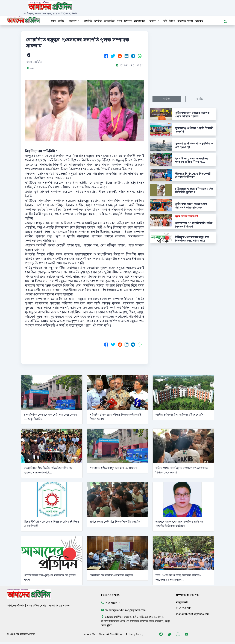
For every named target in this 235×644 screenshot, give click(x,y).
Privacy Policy (135, 634)
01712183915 (113, 603)
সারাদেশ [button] (73, 21)
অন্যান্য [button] (153, 21)
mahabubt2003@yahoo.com (193, 614)
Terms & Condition (110, 634)
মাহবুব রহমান (182, 602)
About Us (89, 634)
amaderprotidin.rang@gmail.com (125, 610)
